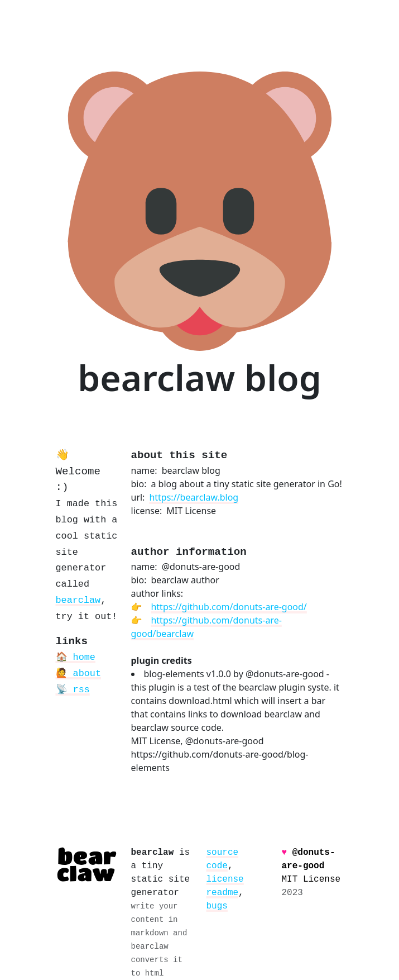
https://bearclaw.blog (194, 497)
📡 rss (73, 690)
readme (223, 893)
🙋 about (78, 674)
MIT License (311, 879)
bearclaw (78, 600)
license (225, 879)
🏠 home (76, 657)
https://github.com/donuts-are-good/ (229, 607)
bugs (217, 906)
